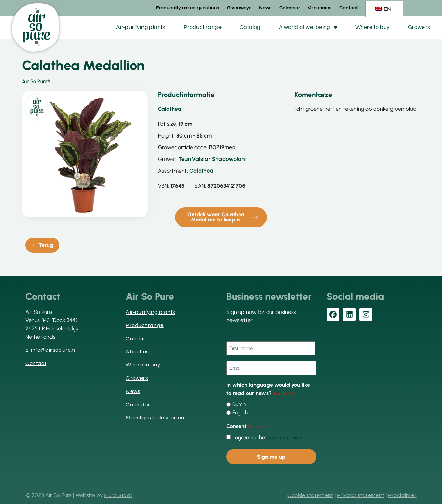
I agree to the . (268, 437)
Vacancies (320, 8)
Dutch (239, 404)
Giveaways (239, 8)
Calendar (290, 8)
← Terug (42, 245)
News (265, 8)
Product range (203, 27)
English (240, 412)
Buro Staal (118, 494)
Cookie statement (310, 494)
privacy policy (285, 437)
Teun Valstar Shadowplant (213, 159)
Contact (349, 8)
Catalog (250, 27)
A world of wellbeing (308, 27)
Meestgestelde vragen (155, 418)
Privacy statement (361, 494)
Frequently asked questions (188, 8)
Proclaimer (402, 494)
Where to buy (373, 27)
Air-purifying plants (141, 27)
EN (383, 9)
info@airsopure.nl (54, 350)
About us (137, 352)
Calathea (201, 171)
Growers (419, 27)
